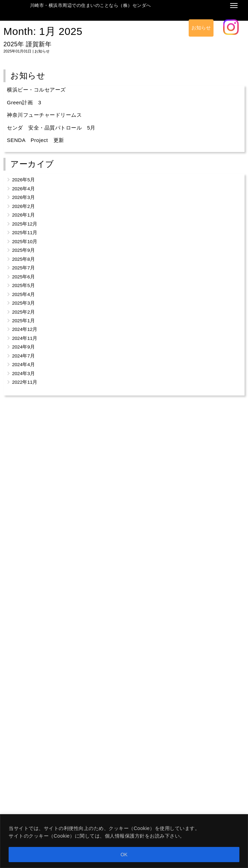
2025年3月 (23, 303)
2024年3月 (23, 374)
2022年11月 (25, 382)
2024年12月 (25, 329)
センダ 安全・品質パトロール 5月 (51, 128)
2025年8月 (23, 259)
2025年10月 (25, 242)
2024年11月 (25, 338)
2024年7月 (23, 356)
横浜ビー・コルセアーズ (36, 90)
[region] (124, 841)
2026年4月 (23, 189)
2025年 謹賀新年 (27, 44)
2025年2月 (23, 312)
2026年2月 (23, 206)
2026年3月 (23, 197)
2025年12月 (25, 224)
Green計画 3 (24, 102)
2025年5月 (23, 285)
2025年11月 (25, 233)
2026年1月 (23, 215)
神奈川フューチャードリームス (44, 115)
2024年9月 (23, 347)
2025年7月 (23, 268)
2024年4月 (23, 365)
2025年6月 (23, 277)
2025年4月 (23, 294)
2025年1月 (23, 321)
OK (124, 855)
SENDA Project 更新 (36, 140)
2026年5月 (23, 180)
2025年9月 (23, 250)
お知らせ (201, 28)
